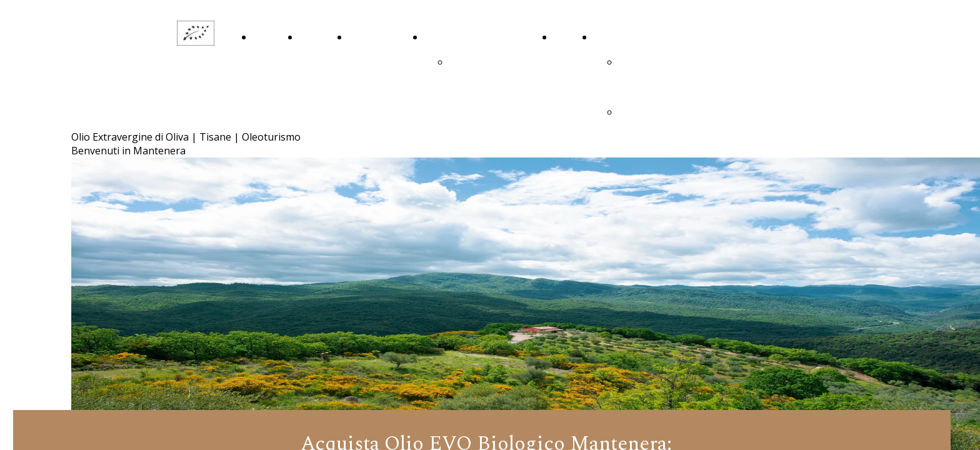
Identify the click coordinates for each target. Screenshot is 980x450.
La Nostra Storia (315, 62)
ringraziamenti (483, 62)
